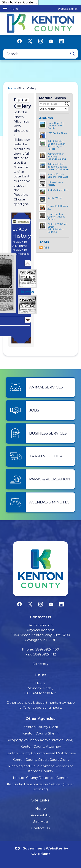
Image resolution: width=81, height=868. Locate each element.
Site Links (40, 800)
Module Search (52, 98)
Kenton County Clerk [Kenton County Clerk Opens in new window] (41, 727)
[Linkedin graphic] (62, 41)
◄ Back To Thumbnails (21, 252)
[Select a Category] (54, 109)
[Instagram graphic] (41, 41)
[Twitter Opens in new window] (26, 101)
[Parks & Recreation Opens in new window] (40, 479)
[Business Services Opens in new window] (40, 433)
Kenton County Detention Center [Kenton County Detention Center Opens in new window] (40, 778)
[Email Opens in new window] (19, 106)
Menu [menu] (14, 9)
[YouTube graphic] (51, 41)
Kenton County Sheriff (40, 733)
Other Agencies (41, 718)
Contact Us (40, 828)
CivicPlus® (41, 854)
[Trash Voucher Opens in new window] (40, 456)
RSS (47, 248)
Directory (40, 664)
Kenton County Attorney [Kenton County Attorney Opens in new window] (40, 746)
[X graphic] (30, 41)
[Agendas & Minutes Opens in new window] (40, 502)
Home (12, 88)
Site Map (41, 822)
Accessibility (41, 815)
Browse (27, 291)
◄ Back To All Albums (20, 244)
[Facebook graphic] (19, 41)
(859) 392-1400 (47, 649)
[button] (72, 54)
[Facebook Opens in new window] (19, 101)
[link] (68, 9)
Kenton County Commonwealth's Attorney (41, 753)
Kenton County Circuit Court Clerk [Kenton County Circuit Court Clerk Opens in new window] (40, 760)
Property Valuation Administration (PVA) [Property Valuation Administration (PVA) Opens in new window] (41, 740)
